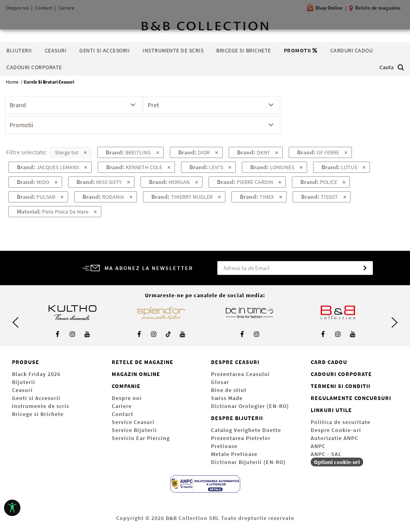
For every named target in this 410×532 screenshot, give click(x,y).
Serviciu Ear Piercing (141, 438)
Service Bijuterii (134, 430)
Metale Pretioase (234, 454)
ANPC (318, 446)
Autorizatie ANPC (335, 438)
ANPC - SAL (326, 454)
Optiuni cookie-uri (337, 462)
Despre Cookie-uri (336, 430)
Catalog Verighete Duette (246, 430)
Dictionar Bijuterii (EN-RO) (248, 462)
